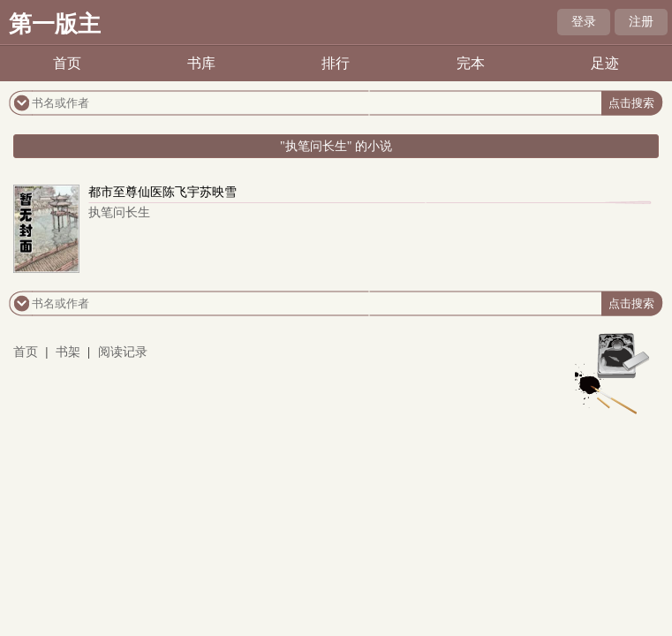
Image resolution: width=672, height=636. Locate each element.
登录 (584, 22)
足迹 (605, 63)
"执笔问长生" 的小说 (336, 146)
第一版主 (55, 24)
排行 (336, 63)
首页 (67, 63)
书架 (68, 352)
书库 (201, 63)
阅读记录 (123, 352)
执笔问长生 (119, 212)
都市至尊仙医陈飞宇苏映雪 (162, 192)
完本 (471, 63)
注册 (641, 22)
